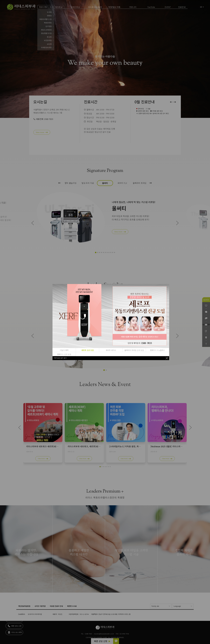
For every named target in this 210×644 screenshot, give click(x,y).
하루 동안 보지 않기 (60, 358)
